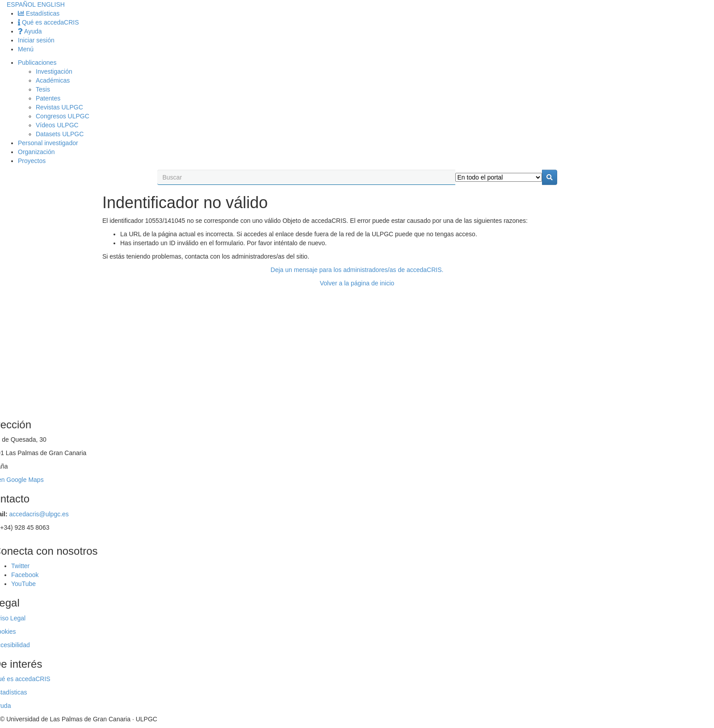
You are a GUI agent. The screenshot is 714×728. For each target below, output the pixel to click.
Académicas (53, 80)
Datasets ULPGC (60, 134)
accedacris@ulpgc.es (39, 514)
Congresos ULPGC (63, 116)
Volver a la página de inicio (357, 283)
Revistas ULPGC (59, 107)
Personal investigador (48, 143)
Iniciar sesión (36, 40)
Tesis (43, 89)
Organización (36, 152)
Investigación (54, 71)
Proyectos (32, 161)
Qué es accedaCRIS (48, 22)
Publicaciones (37, 63)
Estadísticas (39, 13)
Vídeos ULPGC (57, 125)
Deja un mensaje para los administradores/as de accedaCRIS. (357, 270)
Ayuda (30, 31)
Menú (26, 49)
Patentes (48, 98)
